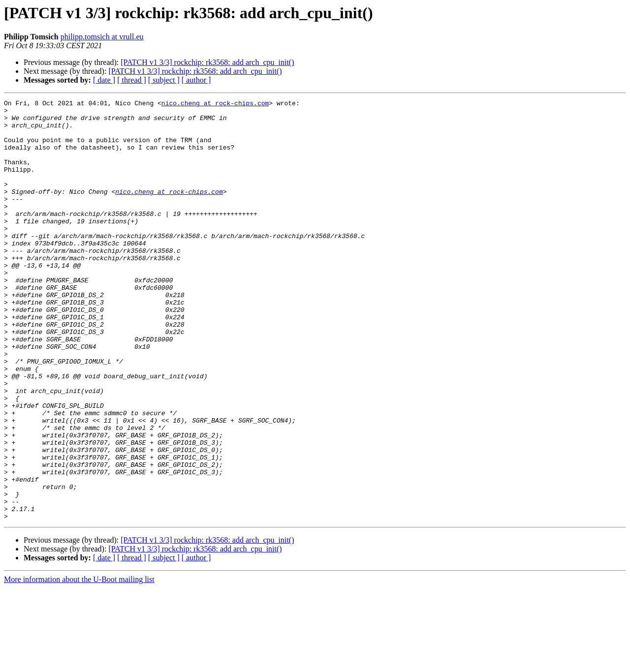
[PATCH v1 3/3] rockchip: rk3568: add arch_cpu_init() (207, 62)
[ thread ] (132, 80)
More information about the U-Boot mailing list (79, 663)
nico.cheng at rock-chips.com (215, 104)
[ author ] (196, 80)
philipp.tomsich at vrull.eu (102, 37)
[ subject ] (164, 80)
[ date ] (104, 80)
